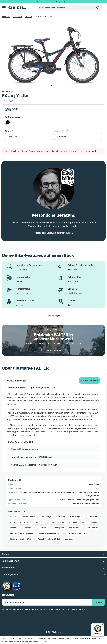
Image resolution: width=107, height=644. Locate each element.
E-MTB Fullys (46, 517)
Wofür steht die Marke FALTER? (25, 449)
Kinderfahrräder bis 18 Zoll (76, 533)
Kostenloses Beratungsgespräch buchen (54, 233)
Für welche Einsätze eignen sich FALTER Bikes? (31, 457)
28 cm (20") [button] (13, 136)
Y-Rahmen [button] (61, 136)
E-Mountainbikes (28, 517)
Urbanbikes (15, 528)
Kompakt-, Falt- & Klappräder (22, 533)
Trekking (44, 528)
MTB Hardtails (92, 528)
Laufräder (69, 539)
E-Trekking (61, 517)
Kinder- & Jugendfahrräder (49, 533)
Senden (99, 602)
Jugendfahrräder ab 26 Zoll (49, 539)
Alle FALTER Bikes (89, 380)
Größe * (9, 131)
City (84, 522)
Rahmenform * (61, 131)
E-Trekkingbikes (77, 517)
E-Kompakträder (57, 522)
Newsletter (8, 595)
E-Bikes (13, 517)
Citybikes (94, 522)
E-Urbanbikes (40, 522)
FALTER (28, 17)
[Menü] (103, 625)
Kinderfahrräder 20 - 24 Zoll (21, 539)
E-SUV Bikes (94, 517)
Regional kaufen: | (55, 2)
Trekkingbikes (58, 528)
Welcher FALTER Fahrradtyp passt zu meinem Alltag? (34, 465)
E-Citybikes (25, 522)
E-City (13, 522)
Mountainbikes (75, 528)
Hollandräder (30, 528)
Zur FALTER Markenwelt (53, 350)
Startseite (6, 17)
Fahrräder (18, 17)
